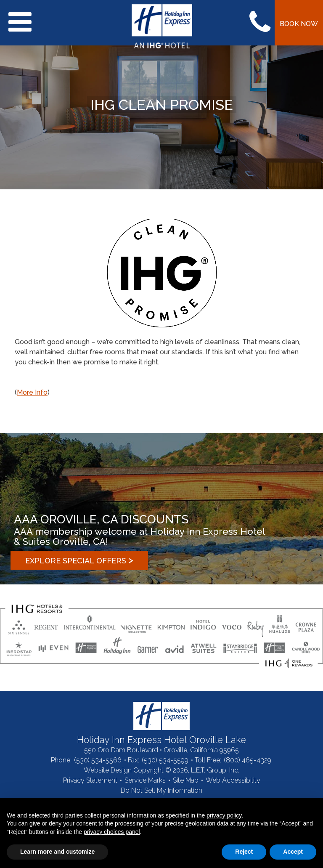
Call (260, 23)
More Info (32, 392)
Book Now (299, 24)
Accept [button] (293, 852)
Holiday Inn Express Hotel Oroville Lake (161, 716)
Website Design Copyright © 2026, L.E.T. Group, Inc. (161, 770)
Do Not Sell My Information (161, 790)
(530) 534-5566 (98, 760)
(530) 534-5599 (165, 760)
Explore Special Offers (79, 560)
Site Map (186, 780)
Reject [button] (244, 852)
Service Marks (145, 780)
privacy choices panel (112, 832)
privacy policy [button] (224, 815)
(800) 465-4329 (248, 760)
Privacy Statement (90, 780)
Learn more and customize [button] (57, 852)
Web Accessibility (233, 780)
